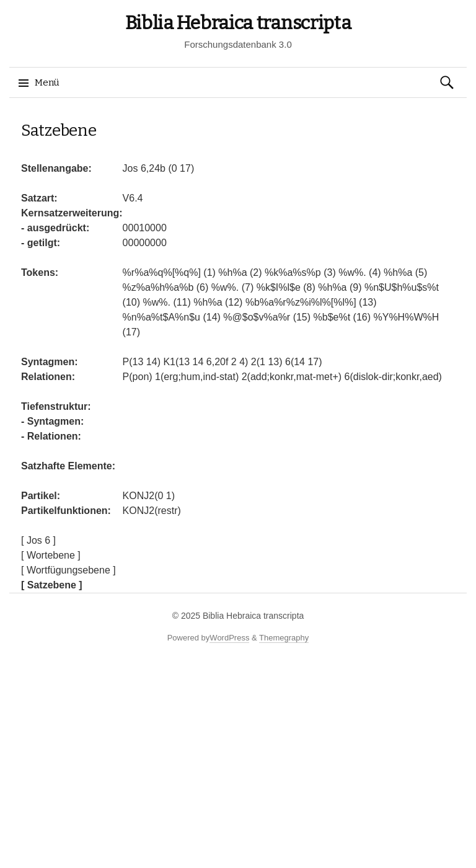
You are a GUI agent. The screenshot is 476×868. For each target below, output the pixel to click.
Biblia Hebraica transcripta (238, 23)
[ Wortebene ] (51, 555)
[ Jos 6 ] (38, 540)
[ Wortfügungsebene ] (68, 570)
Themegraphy (284, 638)
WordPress (229, 638)
